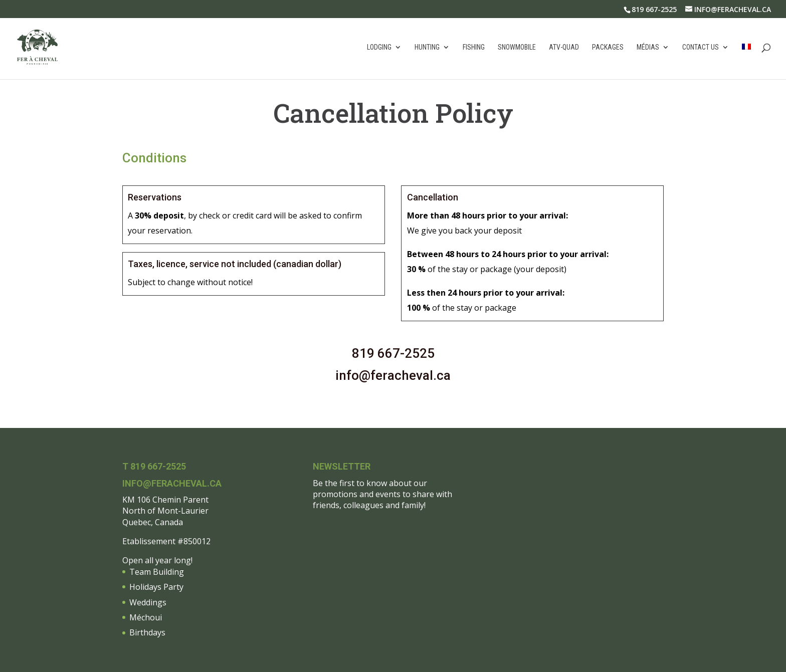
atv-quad (564, 47)
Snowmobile (517, 47)
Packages (608, 47)
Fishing (474, 47)
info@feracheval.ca (393, 375)
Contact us (701, 47)
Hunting (427, 47)
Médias (648, 47)
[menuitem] (746, 61)
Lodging (379, 47)
